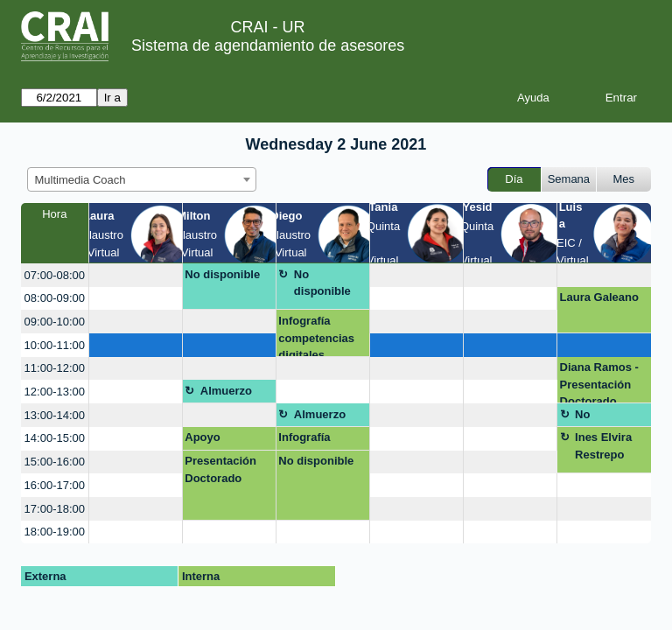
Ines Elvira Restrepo (603, 446)
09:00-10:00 (55, 322)
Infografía (304, 437)
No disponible (222, 274)
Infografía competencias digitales (316, 336)
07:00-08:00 (55, 275)
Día (514, 179)
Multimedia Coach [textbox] (80, 180)
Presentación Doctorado (220, 469)
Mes (624, 179)
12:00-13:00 (55, 392)
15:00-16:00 (55, 462)
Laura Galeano (599, 297)
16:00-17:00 (55, 485)
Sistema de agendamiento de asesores (268, 45)
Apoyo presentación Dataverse (220, 440)
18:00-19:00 (55, 532)
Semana (569, 179)
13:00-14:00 (55, 415)
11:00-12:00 (55, 368)
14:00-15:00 (55, 438)
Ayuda (533, 98)
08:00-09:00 (55, 298)
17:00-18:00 (55, 509)
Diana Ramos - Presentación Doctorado (599, 382)
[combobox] (142, 179)
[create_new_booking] (136, 275)
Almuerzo (226, 391)
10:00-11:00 (55, 345)
